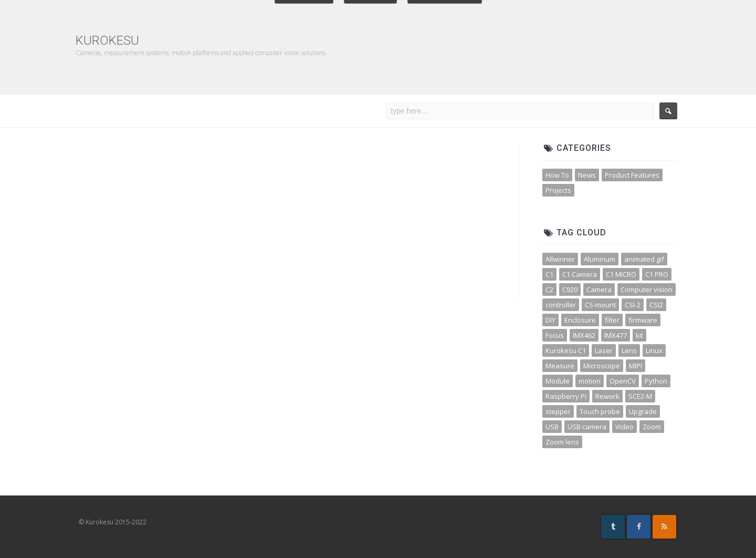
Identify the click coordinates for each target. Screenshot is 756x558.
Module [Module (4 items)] (558, 381)
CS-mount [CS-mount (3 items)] (600, 305)
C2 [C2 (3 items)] (549, 290)
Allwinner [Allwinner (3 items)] (560, 259)
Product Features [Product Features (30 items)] (632, 175)
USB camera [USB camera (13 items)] (587, 427)
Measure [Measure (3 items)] (560, 366)
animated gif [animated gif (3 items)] (644, 259)
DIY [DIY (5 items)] (550, 320)
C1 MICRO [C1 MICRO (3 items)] (621, 274)
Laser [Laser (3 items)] (604, 350)
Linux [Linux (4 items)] (654, 350)
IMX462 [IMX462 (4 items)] (584, 335)
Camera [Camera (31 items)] (599, 290)
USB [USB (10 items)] (552, 427)
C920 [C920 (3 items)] (570, 290)
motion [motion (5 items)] (590, 381)
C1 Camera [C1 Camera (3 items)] (580, 274)
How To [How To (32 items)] (557, 175)
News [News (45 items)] (587, 175)
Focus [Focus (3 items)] (555, 335)
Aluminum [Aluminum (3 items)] (600, 259)
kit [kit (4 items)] (639, 335)
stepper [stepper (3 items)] (558, 411)
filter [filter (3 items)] (612, 320)
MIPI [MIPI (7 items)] (636, 366)
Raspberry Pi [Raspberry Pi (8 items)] (566, 396)
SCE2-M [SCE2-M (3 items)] (640, 396)
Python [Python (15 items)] (656, 381)
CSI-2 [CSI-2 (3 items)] (633, 305)
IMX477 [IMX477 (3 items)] (616, 335)
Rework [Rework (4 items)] (607, 396)
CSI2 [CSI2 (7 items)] (656, 305)
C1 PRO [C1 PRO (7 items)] (657, 274)
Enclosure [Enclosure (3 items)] (580, 320)
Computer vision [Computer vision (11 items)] (647, 290)
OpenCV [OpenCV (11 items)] (623, 381)
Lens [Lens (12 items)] (629, 350)
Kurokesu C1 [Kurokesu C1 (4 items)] (566, 350)
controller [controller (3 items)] (561, 305)
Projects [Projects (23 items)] (558, 190)
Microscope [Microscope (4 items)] (602, 366)
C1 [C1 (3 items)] (549, 274)
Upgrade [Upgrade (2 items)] (643, 411)
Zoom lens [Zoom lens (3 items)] (562, 442)
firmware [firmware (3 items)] (643, 320)
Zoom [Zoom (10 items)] (652, 427)
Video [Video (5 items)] (624, 427)
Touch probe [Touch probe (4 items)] (600, 411)
